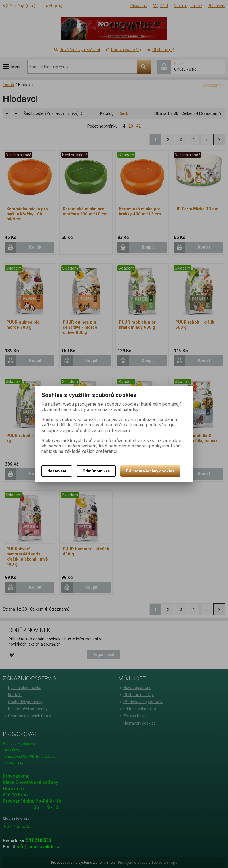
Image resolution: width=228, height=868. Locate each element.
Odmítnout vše (96, 471)
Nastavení (57, 471)
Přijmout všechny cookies (150, 471)
